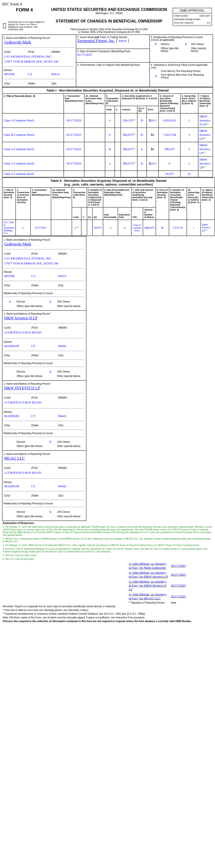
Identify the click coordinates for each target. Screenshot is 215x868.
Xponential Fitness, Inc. (96, 41)
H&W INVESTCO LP (22, 388)
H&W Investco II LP (21, 318)
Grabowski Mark (18, 42)
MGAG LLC (14, 458)
